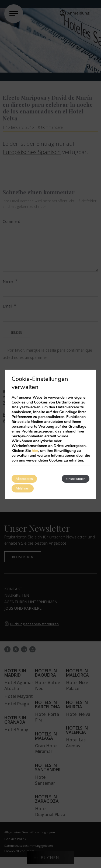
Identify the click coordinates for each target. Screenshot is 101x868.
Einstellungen (76, 479)
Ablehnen (23, 488)
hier (35, 451)
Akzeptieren (24, 479)
